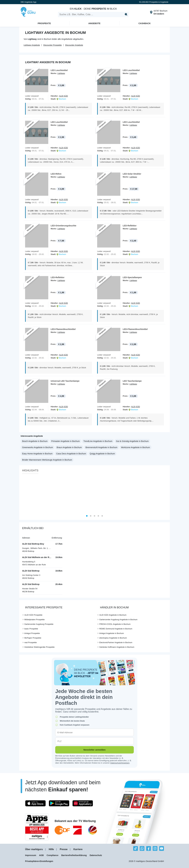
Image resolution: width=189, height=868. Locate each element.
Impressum (31, 856)
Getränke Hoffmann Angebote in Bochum (117, 648)
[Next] (167, 495)
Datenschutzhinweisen (120, 763)
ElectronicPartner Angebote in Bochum (116, 643)
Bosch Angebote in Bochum (35, 442)
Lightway (61, 73)
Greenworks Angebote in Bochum (38, 448)
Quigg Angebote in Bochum (102, 454)
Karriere (78, 850)
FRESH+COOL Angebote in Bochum (115, 625)
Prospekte (44, 23)
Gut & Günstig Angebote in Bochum (132, 442)
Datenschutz (96, 856)
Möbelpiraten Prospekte (34, 620)
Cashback (145, 23)
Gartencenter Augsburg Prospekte (39, 625)
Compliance (52, 856)
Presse (64, 850)
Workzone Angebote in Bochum (136, 448)
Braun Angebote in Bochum (69, 448)
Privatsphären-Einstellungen (39, 862)
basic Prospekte (31, 629)
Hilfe (51, 850)
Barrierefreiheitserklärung (74, 856)
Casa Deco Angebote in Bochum (71, 454)
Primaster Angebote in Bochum (65, 442)
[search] (93, 14)
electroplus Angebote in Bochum (113, 638)
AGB (41, 856)
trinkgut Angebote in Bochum (112, 634)
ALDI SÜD (63, 96)
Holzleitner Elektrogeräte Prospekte (39, 648)
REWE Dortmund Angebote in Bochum (116, 629)
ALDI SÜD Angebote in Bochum (113, 616)
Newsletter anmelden (94, 750)
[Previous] (22, 495)
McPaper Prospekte (33, 638)
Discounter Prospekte (53, 45)
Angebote (94, 23)
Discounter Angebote (74, 45)
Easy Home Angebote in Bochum (37, 454)
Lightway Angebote (32, 45)
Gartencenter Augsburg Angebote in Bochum (118, 620)
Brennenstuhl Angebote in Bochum (101, 448)
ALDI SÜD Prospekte (33, 616)
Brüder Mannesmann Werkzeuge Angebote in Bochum (47, 460)
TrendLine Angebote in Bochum (98, 442)
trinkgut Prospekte (32, 634)
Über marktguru (34, 850)
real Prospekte (31, 643)
